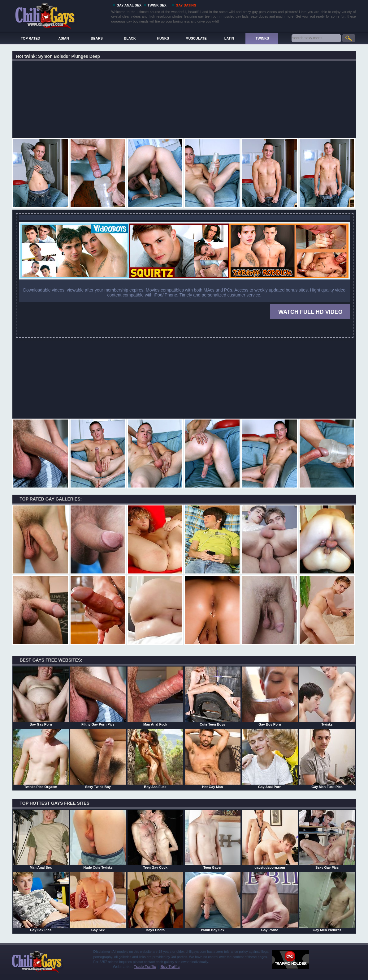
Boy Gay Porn (41, 696)
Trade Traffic (145, 967)
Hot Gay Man (213, 759)
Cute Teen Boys (213, 696)
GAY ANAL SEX (129, 5)
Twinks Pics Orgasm (41, 759)
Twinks (327, 696)
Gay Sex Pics (41, 902)
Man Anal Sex (41, 839)
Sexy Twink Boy (98, 759)
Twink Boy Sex (213, 902)
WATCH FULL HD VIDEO (310, 312)
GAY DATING (186, 5)
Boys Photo (155, 902)
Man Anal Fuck (155, 696)
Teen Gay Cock (155, 839)
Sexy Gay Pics (327, 839)
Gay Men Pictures (327, 902)
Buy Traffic (170, 967)
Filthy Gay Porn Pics (98, 696)
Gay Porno (270, 902)
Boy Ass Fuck (155, 759)
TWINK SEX (157, 5)
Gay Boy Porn (270, 696)
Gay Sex (98, 902)
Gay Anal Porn (270, 759)
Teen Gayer (213, 839)
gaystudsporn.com (270, 839)
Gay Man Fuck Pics (327, 759)
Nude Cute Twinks (98, 839)
